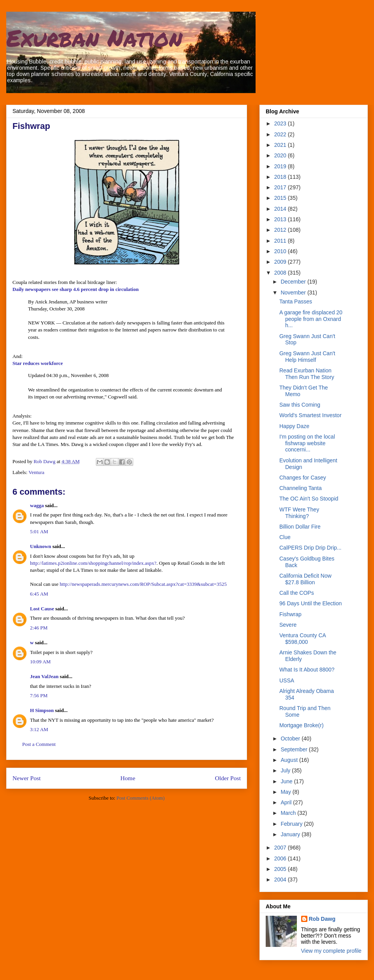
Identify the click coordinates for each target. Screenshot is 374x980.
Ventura (36, 472)
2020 (281, 155)
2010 (281, 251)
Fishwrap (290, 614)
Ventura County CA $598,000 (303, 639)
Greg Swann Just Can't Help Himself (307, 357)
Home (128, 778)
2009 (281, 262)
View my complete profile (331, 951)
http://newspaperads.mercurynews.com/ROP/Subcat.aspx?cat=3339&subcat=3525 (143, 584)
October (291, 739)
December (294, 282)
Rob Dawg (322, 919)
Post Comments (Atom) (141, 798)
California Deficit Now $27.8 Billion (305, 579)
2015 (281, 198)
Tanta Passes (296, 301)
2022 (281, 134)
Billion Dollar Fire (300, 527)
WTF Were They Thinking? (299, 513)
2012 (281, 230)
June (287, 781)
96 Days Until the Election (310, 603)
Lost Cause (42, 609)
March (289, 813)
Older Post (228, 778)
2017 (281, 187)
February (292, 824)
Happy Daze (294, 426)
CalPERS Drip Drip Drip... (310, 548)
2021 (281, 145)
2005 (281, 869)
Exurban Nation (94, 37)
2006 (281, 858)
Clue (285, 537)
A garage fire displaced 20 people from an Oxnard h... (311, 319)
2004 (281, 880)
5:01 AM (39, 531)
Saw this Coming (300, 405)
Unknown (41, 546)
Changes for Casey (303, 478)
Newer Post (26, 778)
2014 (281, 209)
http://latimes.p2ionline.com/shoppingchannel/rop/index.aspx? (93, 563)
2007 (281, 848)
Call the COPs (297, 593)
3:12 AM (39, 729)
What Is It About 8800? (307, 670)
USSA (287, 680)
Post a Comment (39, 744)
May (286, 792)
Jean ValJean (44, 676)
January (291, 834)
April (287, 802)
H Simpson (42, 710)
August (290, 760)
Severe (288, 625)
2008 (281, 273)
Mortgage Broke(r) (302, 725)
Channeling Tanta (301, 488)
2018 (281, 177)
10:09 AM (40, 662)
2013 (281, 219)
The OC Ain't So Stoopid (309, 499)
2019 (281, 166)
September (295, 749)
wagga (37, 505)
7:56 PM (39, 695)
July (286, 770)
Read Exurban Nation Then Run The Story (307, 374)
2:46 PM (39, 628)
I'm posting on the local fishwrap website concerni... (307, 443)
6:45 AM (39, 594)
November (294, 293)
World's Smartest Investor (310, 415)
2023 (281, 123)
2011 (281, 241)
